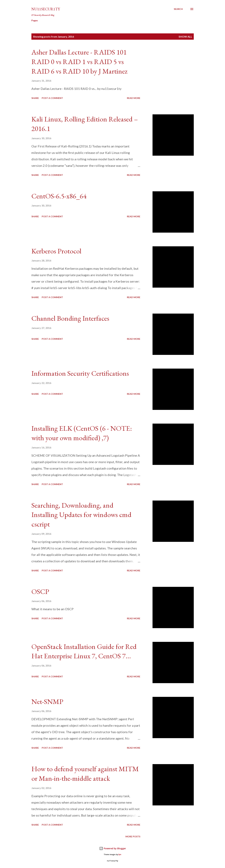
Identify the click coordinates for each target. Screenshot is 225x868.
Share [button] (35, 98)
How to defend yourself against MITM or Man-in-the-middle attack (85, 773)
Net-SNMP (47, 701)
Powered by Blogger (113, 848)
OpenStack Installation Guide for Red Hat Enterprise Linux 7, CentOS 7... (84, 651)
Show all (185, 37)
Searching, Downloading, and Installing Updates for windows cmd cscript (81, 515)
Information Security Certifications (80, 373)
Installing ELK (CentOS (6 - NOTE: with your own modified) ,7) (82, 433)
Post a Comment (52, 98)
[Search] (178, 9)
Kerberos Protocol (56, 251)
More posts (133, 836)
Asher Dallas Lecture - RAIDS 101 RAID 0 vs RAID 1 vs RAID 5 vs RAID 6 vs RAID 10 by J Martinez (79, 61)
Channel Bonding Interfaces (70, 318)
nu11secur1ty (46, 9)
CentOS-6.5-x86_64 (59, 196)
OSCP (40, 591)
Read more (134, 98)
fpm (120, 855)
